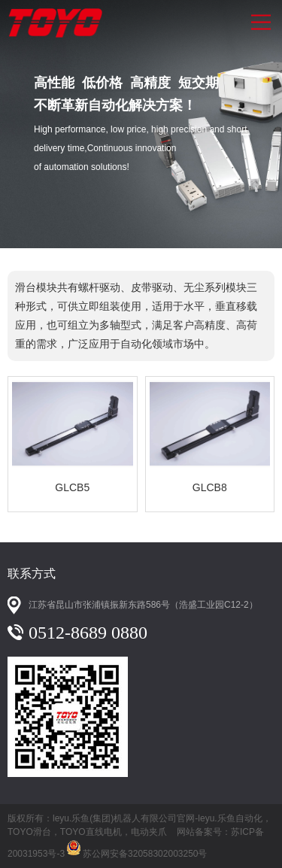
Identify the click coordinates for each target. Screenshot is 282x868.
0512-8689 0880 (88, 633)
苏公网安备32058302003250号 (136, 846)
